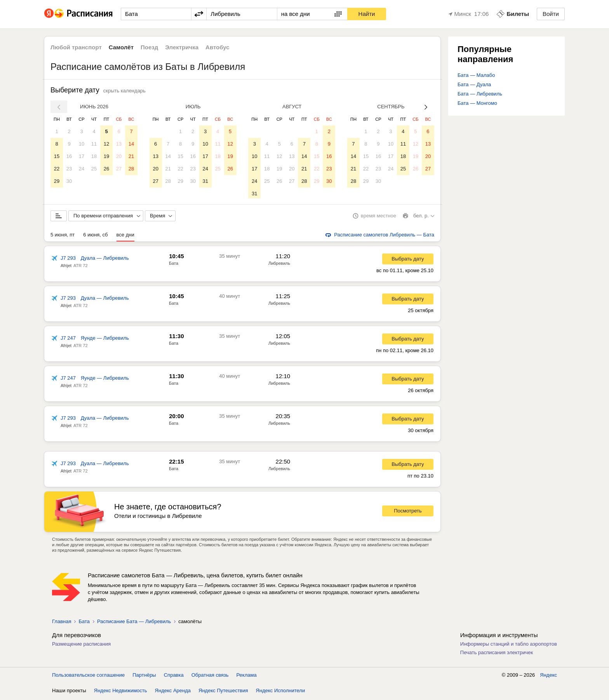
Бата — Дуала (474, 84)
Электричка (182, 47)
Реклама (247, 677)
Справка (174, 677)
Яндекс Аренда (173, 692)
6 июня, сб (95, 236)
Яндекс (548, 677)
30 (69, 181)
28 (131, 169)
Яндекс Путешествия (223, 692)
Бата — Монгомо (477, 103)
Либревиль (279, 265)
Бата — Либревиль (480, 94)
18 (94, 156)
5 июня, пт (63, 236)
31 (205, 181)
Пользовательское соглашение (88, 677)
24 (82, 169)
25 (94, 169)
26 (106, 169)
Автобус (217, 47)
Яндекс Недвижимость (121, 692)
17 (82, 156)
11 (94, 144)
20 (119, 156)
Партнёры (144, 677)
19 (106, 156)
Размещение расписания (81, 645)
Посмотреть (408, 512)
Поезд (149, 47)
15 (57, 156)
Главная (62, 623)
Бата (174, 265)
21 (131, 156)
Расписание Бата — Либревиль (134, 623)
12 (106, 144)
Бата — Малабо (476, 75)
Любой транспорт (76, 47)
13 (119, 144)
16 (69, 156)
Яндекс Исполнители (281, 692)
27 (119, 169)
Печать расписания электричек (497, 654)
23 (69, 169)
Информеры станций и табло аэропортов (509, 645)
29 (57, 181)
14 (131, 144)
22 (57, 169)
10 (82, 144)
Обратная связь (210, 677)
